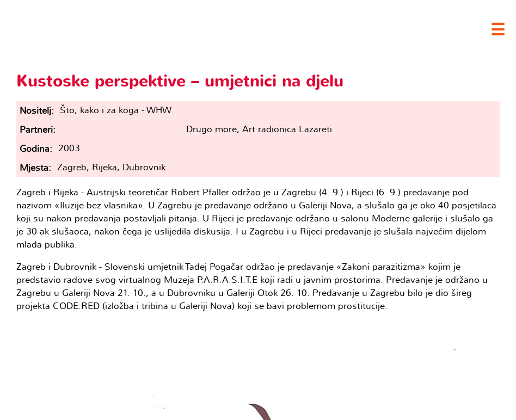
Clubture (109, 28)
